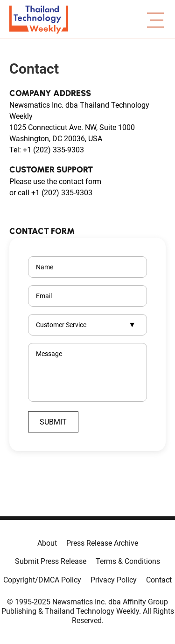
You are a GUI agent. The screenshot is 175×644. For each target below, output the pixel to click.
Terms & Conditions (128, 561)
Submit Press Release (51, 561)
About (47, 543)
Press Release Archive (102, 543)
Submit (53, 422)
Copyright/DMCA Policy (42, 580)
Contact (159, 580)
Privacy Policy (114, 580)
